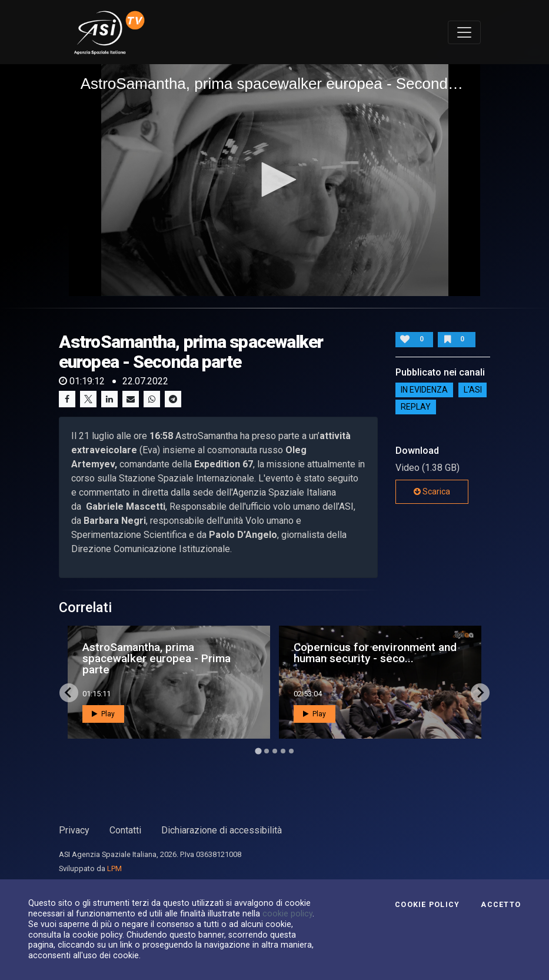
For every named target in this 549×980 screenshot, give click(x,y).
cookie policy (287, 913)
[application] (275, 180)
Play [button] (103, 714)
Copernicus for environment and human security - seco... (375, 653)
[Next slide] (480, 693)
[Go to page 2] (267, 751)
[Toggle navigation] (464, 32)
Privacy (74, 830)
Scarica (432, 491)
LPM (114, 868)
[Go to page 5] (291, 751)
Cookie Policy (427, 905)
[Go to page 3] (275, 751)
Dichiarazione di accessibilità (222, 830)
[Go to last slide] (69, 693)
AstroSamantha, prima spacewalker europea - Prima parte (157, 658)
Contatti (125, 830)
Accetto (501, 905)
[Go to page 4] (283, 751)
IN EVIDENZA (424, 390)
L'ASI (473, 390)
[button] (275, 180)
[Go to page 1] (258, 751)
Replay (416, 407)
